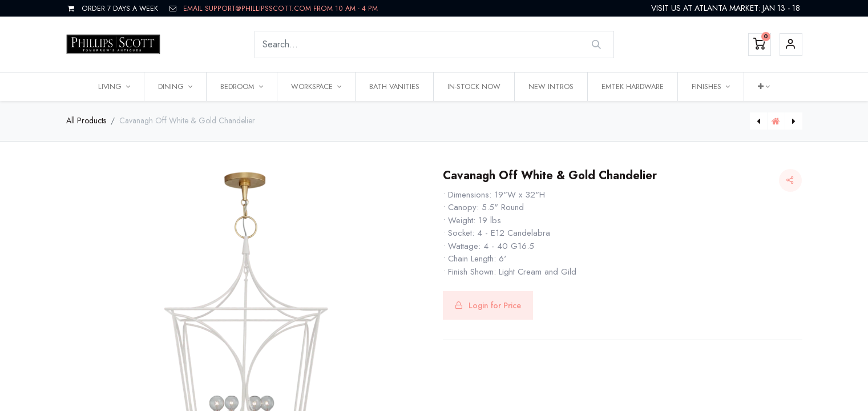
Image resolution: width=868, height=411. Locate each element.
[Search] (596, 45)
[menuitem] (394, 87)
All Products (86, 120)
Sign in (791, 45)
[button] (764, 87)
